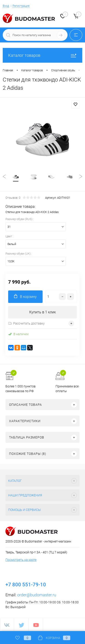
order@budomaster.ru (37, 595)
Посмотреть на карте (21, 560)
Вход (6, 6)
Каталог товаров (42, 55)
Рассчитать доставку (26, 323)
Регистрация (21, 6)
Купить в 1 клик (42, 312)
